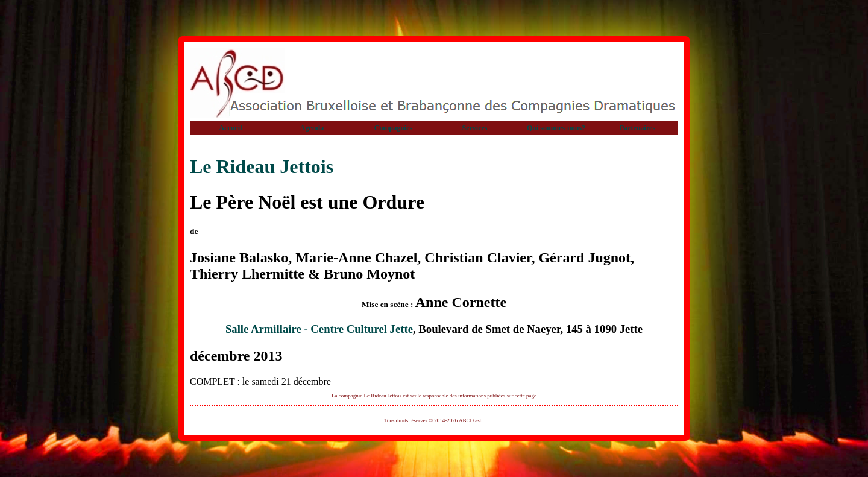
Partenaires (637, 128)
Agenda (312, 128)
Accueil (231, 128)
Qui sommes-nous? (556, 128)
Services (475, 128)
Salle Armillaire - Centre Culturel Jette (319, 329)
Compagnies (393, 128)
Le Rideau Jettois (262, 166)
